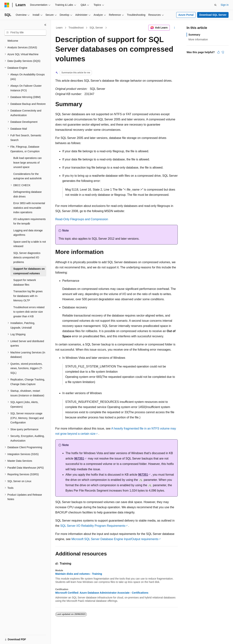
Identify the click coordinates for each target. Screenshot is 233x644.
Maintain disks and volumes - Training (79, 574)
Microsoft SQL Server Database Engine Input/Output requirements (115, 539)
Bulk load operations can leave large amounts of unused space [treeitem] (27, 163)
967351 (79, 459)
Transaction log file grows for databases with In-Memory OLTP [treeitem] (28, 296)
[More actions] (174, 28)
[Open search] (215, 5)
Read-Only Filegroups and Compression (82, 219)
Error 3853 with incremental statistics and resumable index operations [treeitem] (29, 208)
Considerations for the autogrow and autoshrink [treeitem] (27, 176)
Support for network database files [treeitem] (25, 282)
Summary (194, 35)
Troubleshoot (76, 28)
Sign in (225, 5)
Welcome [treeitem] (13, 41)
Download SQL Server (213, 15)
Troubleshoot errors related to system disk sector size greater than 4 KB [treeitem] (29, 312)
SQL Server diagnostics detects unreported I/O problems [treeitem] (27, 258)
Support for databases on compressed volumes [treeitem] (29, 271)
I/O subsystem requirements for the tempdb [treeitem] (29, 221)
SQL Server (96, 28)
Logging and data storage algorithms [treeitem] (28, 233)
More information (198, 39)
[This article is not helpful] (223, 52)
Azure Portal (186, 15)
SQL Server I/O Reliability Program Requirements (93, 526)
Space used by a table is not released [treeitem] (30, 244)
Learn (59, 28)
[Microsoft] (7, 5)
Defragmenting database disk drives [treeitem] (27, 194)
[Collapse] (45, 25)
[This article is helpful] (218, 52)
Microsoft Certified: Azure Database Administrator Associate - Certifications (102, 593)
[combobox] (25, 33)
